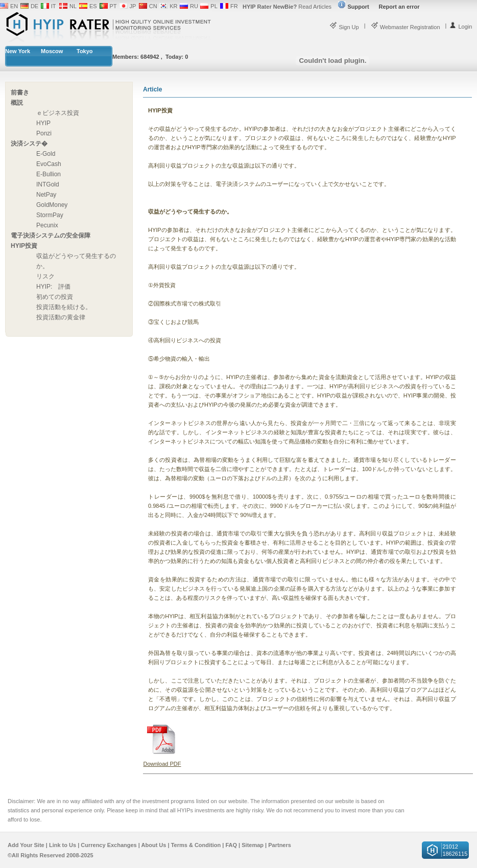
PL (214, 6)
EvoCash (49, 164)
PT (113, 6)
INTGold (48, 184)
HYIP (43, 123)
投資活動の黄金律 (61, 317)
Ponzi (44, 133)
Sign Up (344, 27)
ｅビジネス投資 (58, 113)
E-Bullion (49, 174)
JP (133, 6)
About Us (154, 845)
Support (353, 7)
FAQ (231, 845)
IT (54, 6)
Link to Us (63, 845)
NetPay (46, 195)
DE (34, 6)
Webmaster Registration (406, 27)
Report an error (399, 7)
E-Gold (46, 154)
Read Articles (287, 7)
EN (14, 6)
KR (173, 6)
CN (153, 6)
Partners (280, 845)
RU (194, 6)
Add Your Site (26, 845)
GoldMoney (52, 205)
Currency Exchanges (109, 845)
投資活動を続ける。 (64, 307)
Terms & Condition (196, 845)
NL (73, 6)
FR (234, 6)
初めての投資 (55, 297)
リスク (45, 276)
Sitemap (253, 845)
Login (460, 27)
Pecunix (47, 225)
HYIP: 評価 (53, 287)
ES (93, 6)
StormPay (50, 215)
